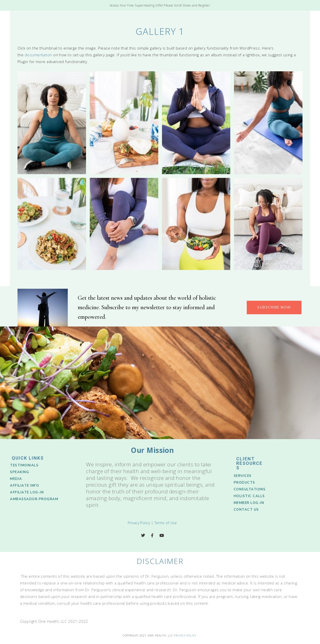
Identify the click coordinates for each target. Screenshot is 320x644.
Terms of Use (166, 523)
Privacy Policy (139, 523)
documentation (38, 55)
